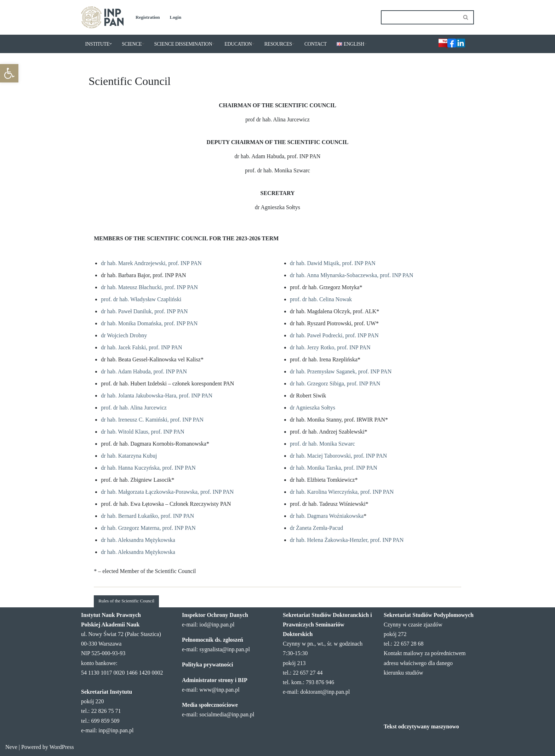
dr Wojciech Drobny (124, 335)
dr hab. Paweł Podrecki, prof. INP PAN (334, 335)
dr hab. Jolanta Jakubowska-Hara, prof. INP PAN (157, 396)
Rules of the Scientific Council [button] (126, 601)
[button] (9, 73)
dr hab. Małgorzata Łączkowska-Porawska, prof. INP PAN (167, 492)
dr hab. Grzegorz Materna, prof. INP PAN (148, 528)
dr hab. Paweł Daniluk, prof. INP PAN (144, 311)
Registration (148, 17)
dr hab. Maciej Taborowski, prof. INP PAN (338, 456)
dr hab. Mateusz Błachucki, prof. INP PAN (149, 287)
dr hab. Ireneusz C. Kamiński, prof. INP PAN (152, 420)
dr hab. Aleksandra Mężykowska (138, 540)
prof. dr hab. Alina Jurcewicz (134, 408)
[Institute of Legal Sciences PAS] (102, 17)
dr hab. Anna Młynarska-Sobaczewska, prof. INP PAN (352, 275)
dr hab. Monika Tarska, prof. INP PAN (334, 468)
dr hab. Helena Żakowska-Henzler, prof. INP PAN (347, 540)
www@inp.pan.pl (219, 690)
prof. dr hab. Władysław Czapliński (141, 299)
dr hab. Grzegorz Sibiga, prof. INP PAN (335, 383)
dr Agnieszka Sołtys (313, 408)
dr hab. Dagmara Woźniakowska (327, 516)
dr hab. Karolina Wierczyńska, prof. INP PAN (342, 492)
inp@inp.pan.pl (116, 730)
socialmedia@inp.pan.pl (227, 714)
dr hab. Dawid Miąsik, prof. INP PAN (333, 263)
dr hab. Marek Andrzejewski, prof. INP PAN (151, 263)
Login (176, 17)
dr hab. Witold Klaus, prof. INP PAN (143, 432)
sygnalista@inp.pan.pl (225, 649)
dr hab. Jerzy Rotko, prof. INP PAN (330, 347)
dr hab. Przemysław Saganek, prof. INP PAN (341, 371)
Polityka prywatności (207, 665)
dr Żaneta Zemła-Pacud (316, 528)
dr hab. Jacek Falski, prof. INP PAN (141, 347)
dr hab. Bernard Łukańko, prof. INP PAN (147, 516)
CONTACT (316, 44)
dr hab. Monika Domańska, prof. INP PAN (149, 323)
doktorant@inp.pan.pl (325, 692)
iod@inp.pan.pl (217, 625)
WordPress (62, 747)
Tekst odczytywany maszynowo (421, 726)
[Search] (419, 17)
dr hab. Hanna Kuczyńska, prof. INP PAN (148, 468)
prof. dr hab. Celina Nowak (321, 299)
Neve (11, 747)
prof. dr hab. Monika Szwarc (322, 444)
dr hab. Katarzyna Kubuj (129, 456)
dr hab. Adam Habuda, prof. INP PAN (144, 371)
